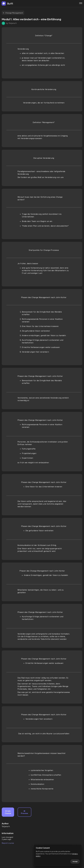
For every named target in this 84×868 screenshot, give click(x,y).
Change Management (13, 13)
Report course (8, 843)
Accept (75, 861)
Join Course (8, 812)
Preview (24, 812)
